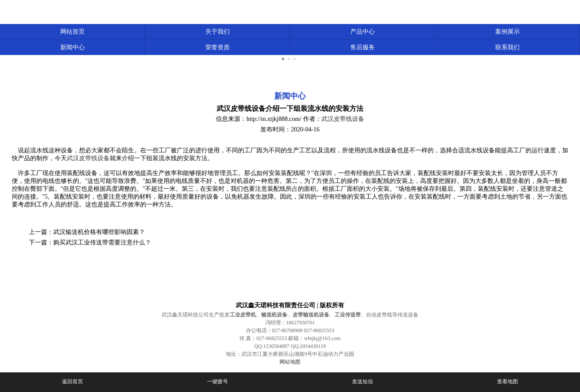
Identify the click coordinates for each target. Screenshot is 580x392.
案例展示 (507, 32)
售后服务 (362, 47)
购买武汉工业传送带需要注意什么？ (102, 242)
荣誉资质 (217, 47)
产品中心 (362, 32)
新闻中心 (72, 47)
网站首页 (72, 32)
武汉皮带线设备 (343, 119)
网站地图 (290, 362)
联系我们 (507, 47)
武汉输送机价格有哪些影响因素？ (99, 232)
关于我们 (217, 32)
